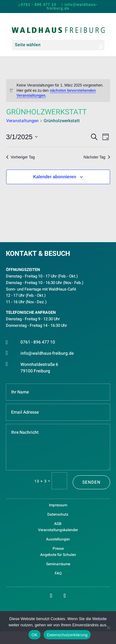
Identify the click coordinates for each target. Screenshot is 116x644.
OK (34, 635)
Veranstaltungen (22, 121)
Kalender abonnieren (55, 177)
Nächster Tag (97, 157)
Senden (91, 482)
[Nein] (108, 628)
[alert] (58, 91)
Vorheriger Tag (21, 157)
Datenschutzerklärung (67, 635)
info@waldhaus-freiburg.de (47, 353)
